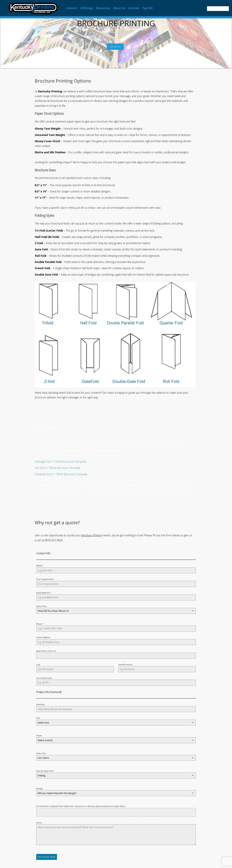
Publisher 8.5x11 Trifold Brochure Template (61, 474)
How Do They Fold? (45, 771)
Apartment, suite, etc (46, 651)
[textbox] (113, 611)
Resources (103, 8)
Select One (41, 606)
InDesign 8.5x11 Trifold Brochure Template (61, 462)
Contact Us (115, 47)
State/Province (125, 665)
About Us (119, 8)
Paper (39, 736)
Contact (72, 8)
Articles (134, 8)
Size (38, 718)
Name (40, 566)
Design (40, 789)
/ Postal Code (44, 678)
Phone (40, 624)
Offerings (87, 8)
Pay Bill (147, 8)
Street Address (43, 637)
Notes (39, 823)
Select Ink (41, 753)
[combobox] (116, 611)
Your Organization (45, 579)
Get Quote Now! (47, 857)
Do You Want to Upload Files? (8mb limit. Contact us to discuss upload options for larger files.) (81, 806)
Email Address (44, 593)
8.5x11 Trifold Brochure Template (58, 468)
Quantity (40, 704)
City (38, 665)
